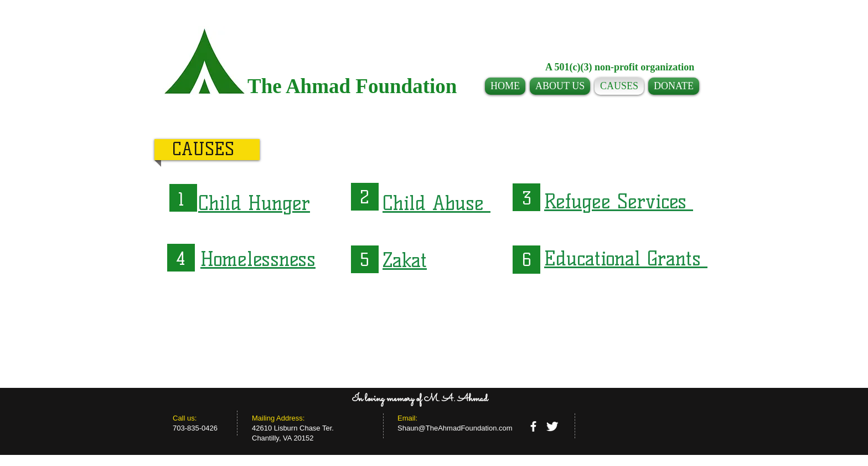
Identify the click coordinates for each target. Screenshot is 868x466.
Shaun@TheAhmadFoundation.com (455, 428)
